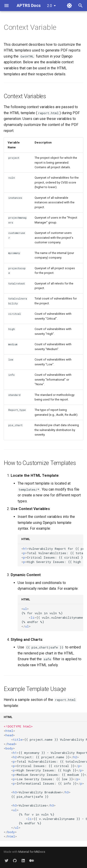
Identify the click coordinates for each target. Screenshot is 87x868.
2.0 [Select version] (50, 6)
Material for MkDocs (32, 852)
